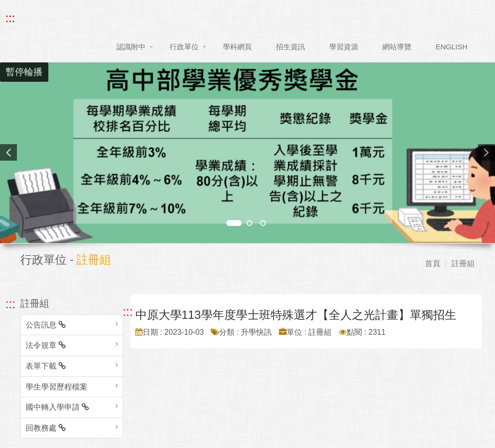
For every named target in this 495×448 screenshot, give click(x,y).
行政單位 (184, 47)
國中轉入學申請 (57, 407)
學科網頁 (237, 47)
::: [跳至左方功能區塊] (10, 304)
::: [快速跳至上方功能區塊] (10, 18)
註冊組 (463, 263)
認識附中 (131, 47)
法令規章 (46, 345)
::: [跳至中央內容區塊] (128, 312)
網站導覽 (397, 47)
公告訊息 (46, 325)
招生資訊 (291, 47)
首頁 (433, 263)
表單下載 (46, 366)
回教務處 (46, 428)
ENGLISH (451, 47)
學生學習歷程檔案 (57, 387)
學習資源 (344, 47)
